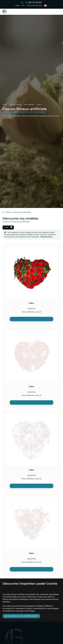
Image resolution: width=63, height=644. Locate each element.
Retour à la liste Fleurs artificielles (17, 213)
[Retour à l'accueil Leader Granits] (5, 13)
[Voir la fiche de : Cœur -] (32, 284)
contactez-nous (46, 237)
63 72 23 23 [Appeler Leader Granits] (33, 2)
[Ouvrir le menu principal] (59, 12)
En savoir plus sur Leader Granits (21, 617)
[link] (32, 319)
